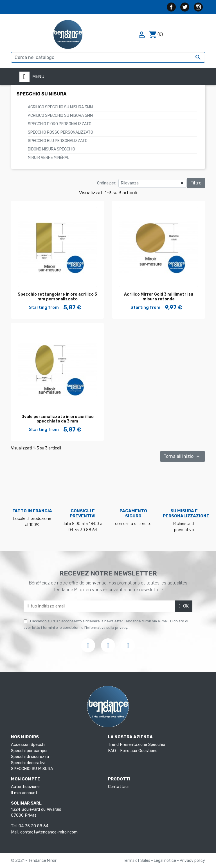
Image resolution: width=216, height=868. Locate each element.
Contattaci (118, 787)
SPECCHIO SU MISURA (41, 94)
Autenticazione (25, 787)
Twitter (185, 7)
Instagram (198, 7)
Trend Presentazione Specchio (137, 745)
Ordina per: (107, 183)
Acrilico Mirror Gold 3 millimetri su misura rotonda (159, 297)
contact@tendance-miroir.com (49, 832)
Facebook (171, 7)
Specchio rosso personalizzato (60, 132)
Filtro (196, 183)
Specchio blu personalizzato (58, 141)
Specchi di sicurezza (30, 757)
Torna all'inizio (183, 456)
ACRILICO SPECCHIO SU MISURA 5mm (60, 116)
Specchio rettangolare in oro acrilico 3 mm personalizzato (57, 297)
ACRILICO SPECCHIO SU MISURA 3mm (60, 107)
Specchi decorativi (28, 763)
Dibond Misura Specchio (51, 149)
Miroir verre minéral (49, 158)
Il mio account (24, 793)
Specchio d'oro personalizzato (60, 124)
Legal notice (165, 861)
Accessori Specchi (28, 745)
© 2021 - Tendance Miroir (34, 861)
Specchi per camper (29, 751)
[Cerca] (108, 57)
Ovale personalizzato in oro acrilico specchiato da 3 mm (58, 419)
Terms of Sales (137, 861)
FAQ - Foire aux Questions (133, 751)
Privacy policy (192, 861)
